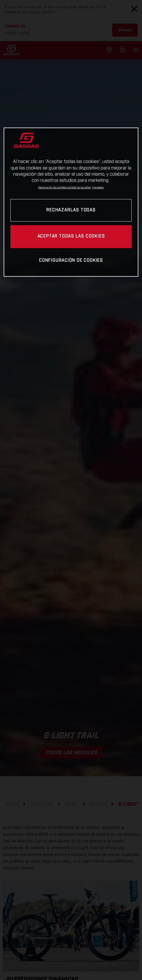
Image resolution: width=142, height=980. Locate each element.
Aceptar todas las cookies (71, 237)
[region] (71, 202)
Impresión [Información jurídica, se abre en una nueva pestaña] (98, 187)
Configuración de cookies (71, 261)
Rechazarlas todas (71, 210)
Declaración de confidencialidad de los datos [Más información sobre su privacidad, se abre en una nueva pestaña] (64, 187)
